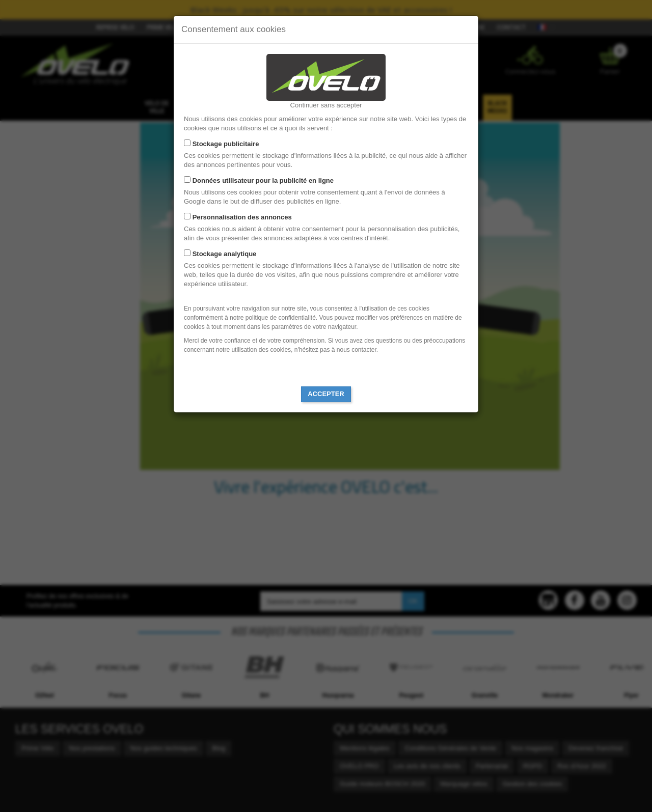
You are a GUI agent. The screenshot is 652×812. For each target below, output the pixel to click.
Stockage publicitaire (226, 144)
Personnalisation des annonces (242, 217)
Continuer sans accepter (326, 105)
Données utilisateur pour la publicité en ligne (263, 180)
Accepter (326, 394)
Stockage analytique (225, 254)
